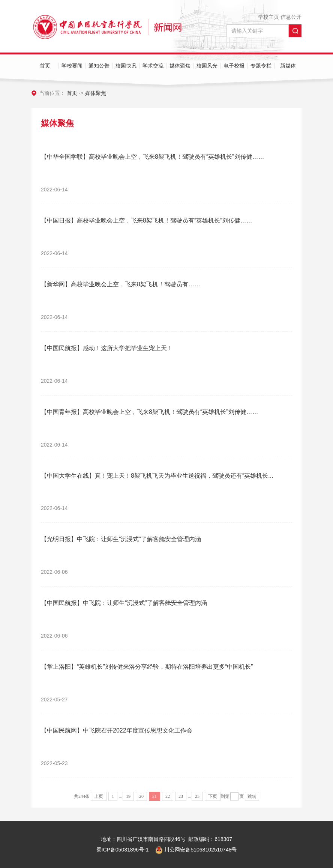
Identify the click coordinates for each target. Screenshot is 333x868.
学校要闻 (72, 66)
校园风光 (207, 66)
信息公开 (291, 17)
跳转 (252, 800)
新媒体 (288, 66)
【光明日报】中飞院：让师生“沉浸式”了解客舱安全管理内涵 (121, 539)
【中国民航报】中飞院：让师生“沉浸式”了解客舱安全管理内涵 (124, 603)
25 (197, 800)
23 (181, 800)
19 (128, 800)
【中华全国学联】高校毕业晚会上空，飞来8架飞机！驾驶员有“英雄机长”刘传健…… (153, 157)
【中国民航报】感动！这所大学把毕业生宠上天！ (107, 348)
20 (141, 800)
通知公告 (99, 66)
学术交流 (153, 66)
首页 (45, 66)
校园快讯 (126, 66)
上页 (99, 800)
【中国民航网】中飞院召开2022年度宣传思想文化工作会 (117, 730)
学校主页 (268, 17)
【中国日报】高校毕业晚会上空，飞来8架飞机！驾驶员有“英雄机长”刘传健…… (147, 220)
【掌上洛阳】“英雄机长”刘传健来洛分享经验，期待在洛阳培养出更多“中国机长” (147, 667)
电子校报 (234, 66)
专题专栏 (261, 66)
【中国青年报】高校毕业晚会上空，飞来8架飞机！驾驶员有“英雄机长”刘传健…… (150, 412)
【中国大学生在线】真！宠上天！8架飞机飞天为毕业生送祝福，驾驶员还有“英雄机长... (157, 476)
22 (168, 800)
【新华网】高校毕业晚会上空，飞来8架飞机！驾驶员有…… (121, 284)
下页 (213, 800)
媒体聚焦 (180, 66)
